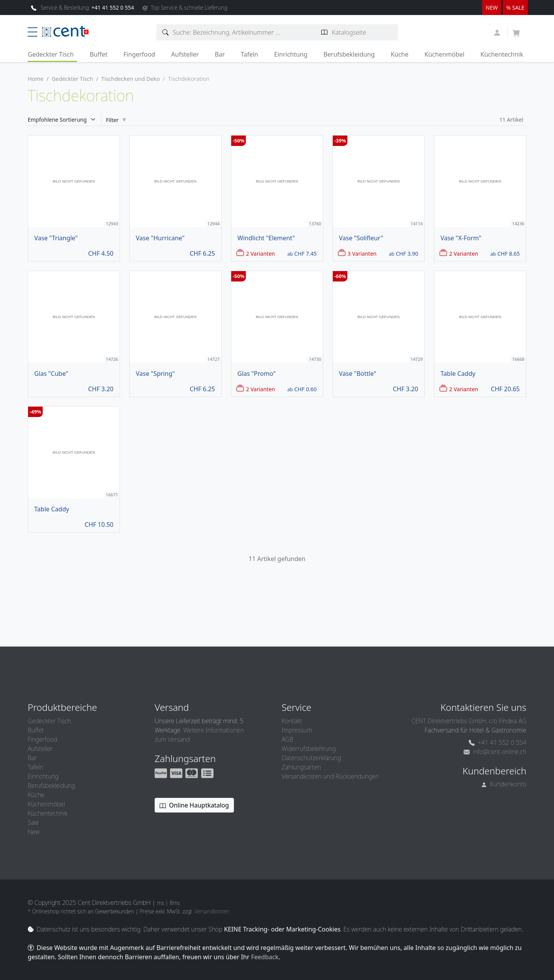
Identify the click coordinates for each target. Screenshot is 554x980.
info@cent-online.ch (495, 752)
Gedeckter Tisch (51, 54)
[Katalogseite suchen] (325, 32)
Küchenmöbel (444, 54)
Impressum (297, 730)
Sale (33, 823)
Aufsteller (185, 54)
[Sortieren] (64, 120)
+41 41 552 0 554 (497, 742)
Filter (116, 120)
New (33, 832)
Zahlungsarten (301, 767)
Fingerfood (139, 54)
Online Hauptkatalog (194, 805)
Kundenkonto (504, 784)
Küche (399, 54)
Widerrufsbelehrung (309, 749)
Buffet (98, 54)
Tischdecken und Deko (130, 79)
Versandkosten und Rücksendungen (330, 776)
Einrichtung (291, 54)
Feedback (264, 957)
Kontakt (292, 721)
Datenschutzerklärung (311, 758)
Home (36, 79)
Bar (220, 54)
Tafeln (249, 54)
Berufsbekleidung (349, 54)
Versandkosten (212, 911)
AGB (287, 739)
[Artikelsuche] (166, 32)
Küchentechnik (502, 54)
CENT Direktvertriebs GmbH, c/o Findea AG (469, 721)
